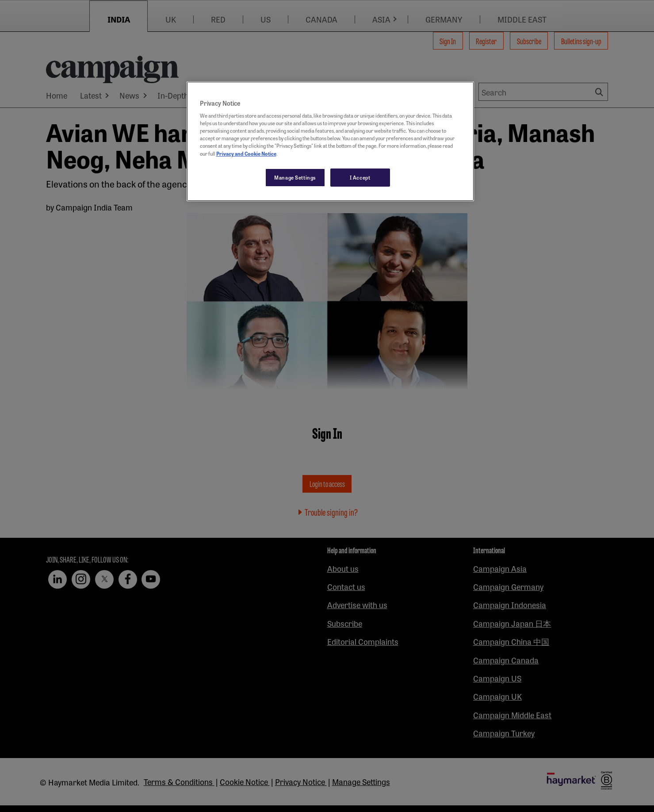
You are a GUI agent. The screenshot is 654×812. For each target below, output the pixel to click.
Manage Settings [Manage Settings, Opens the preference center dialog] (295, 177)
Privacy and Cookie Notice (246, 153)
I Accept (360, 177)
